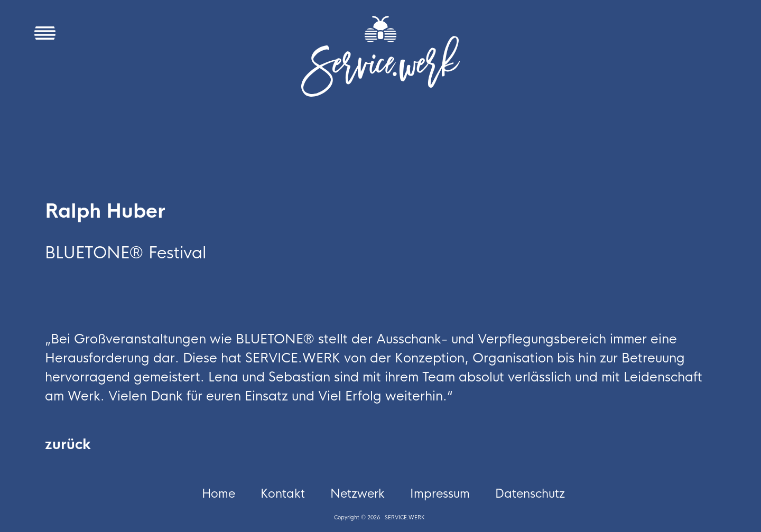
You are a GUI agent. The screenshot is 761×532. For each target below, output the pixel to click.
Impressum (440, 494)
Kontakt (283, 494)
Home (219, 494)
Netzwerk (358, 494)
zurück (68, 445)
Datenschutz (530, 494)
